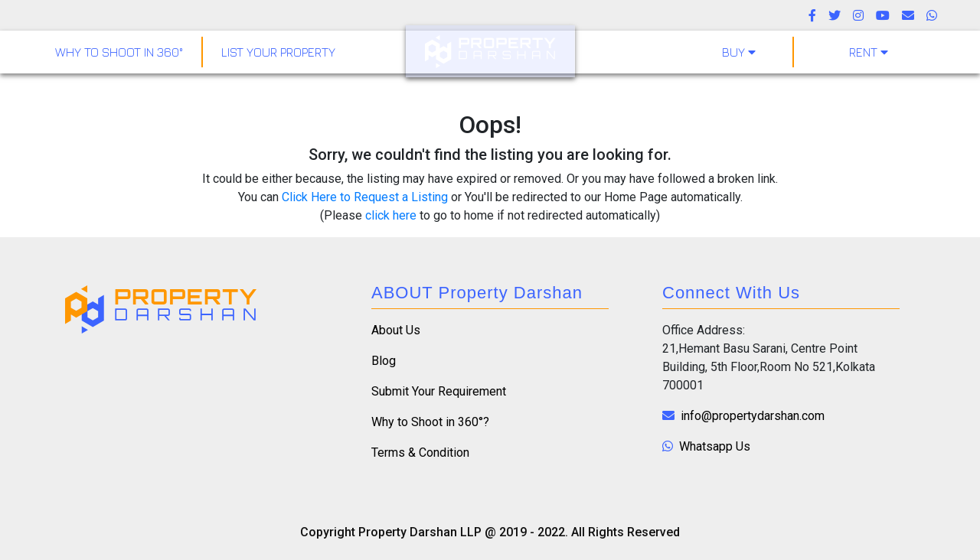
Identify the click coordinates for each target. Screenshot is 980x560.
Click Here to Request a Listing (365, 197)
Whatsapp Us (706, 446)
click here (391, 215)
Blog (384, 361)
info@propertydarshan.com (743, 416)
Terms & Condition (420, 453)
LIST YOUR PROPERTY (278, 52)
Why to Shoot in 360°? (430, 422)
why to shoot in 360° (119, 52)
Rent (869, 52)
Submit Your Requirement (439, 391)
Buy (739, 52)
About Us (396, 330)
